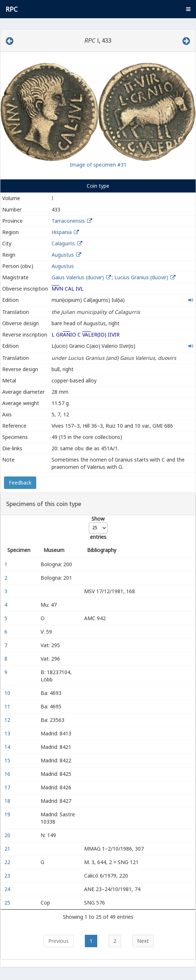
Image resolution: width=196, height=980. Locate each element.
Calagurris (63, 243)
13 (8, 733)
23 (8, 876)
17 (8, 787)
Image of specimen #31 (98, 165)
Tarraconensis (68, 221)
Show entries (98, 528)
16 (8, 774)
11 (8, 706)
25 (8, 903)
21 (8, 849)
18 (8, 801)
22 (8, 862)
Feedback (20, 483)
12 (8, 720)
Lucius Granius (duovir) (142, 277)
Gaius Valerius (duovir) (78, 277)
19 (8, 814)
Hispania (62, 232)
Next (143, 941)
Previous (59, 941)
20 (8, 835)
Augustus (63, 255)
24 (8, 889)
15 (8, 760)
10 (8, 693)
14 (8, 747)
